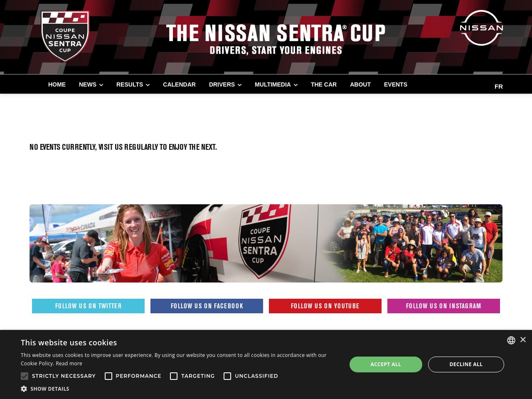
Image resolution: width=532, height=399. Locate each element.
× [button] (523, 340)
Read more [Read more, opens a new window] (69, 363)
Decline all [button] (466, 364)
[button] (179, 389)
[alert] (266, 364)
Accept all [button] (386, 364)
